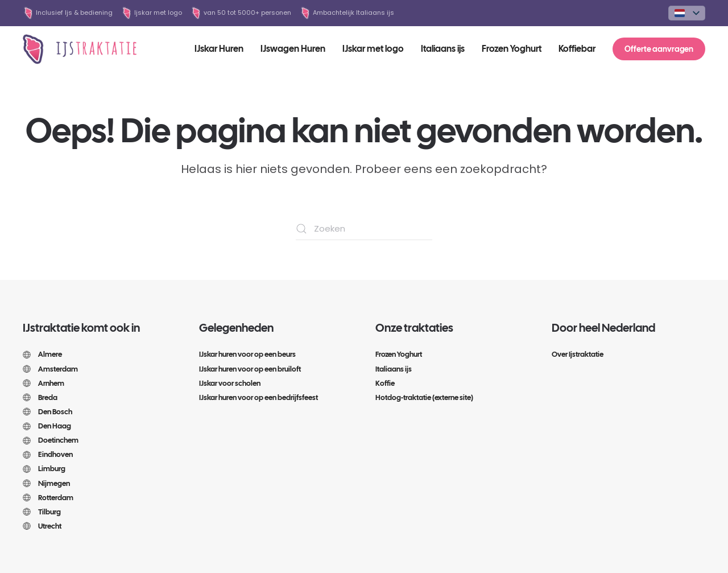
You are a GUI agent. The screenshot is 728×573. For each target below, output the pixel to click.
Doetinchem (51, 440)
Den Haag (47, 426)
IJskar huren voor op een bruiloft (250, 369)
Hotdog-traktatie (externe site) (424, 397)
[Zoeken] (364, 229)
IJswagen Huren (293, 49)
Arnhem (44, 383)
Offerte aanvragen (659, 49)
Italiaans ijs (443, 49)
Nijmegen (46, 483)
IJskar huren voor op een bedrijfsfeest (258, 397)
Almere (42, 354)
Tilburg (42, 512)
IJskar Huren (219, 49)
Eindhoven (48, 454)
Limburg (44, 469)
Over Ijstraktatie (578, 354)
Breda (40, 397)
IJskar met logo (373, 49)
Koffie (385, 383)
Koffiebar (577, 49)
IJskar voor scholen (230, 383)
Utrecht (42, 526)
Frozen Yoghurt (512, 49)
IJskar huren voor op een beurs (247, 354)
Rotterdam (48, 498)
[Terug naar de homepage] (80, 49)
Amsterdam (50, 369)
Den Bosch (47, 412)
